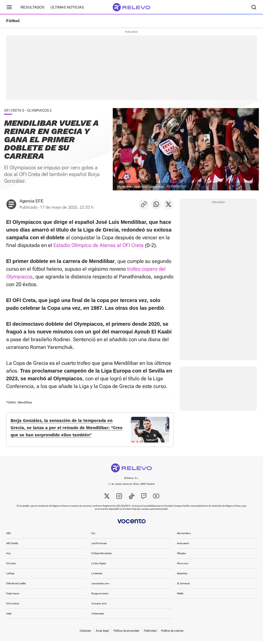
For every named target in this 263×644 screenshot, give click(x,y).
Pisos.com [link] (183, 566)
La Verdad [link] (97, 576)
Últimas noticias (67, 7)
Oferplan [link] (181, 556)
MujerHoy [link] (182, 576)
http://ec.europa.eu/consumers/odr (150, 512)
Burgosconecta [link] (100, 597)
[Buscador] (254, 7)
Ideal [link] (9, 617)
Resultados (32, 7)
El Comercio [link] (13, 607)
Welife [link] (180, 597)
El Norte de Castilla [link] (16, 586)
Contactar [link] (85, 634)
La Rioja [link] (10, 576)
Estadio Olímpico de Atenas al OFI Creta (98, 245)
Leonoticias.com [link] (100, 586)
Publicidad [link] (150, 634)
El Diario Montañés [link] (101, 556)
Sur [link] (93, 536)
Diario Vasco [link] (13, 597)
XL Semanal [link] (183, 586)
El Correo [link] (11, 566)
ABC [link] (8, 536)
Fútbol (13, 21)
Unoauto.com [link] (99, 607)
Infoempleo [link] (98, 617)
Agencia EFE (31, 201)
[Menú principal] (9, 7)
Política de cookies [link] (172, 634)
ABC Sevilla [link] (12, 546)
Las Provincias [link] (99, 546)
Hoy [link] (8, 556)
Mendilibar (25, 402)
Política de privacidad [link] (126, 634)
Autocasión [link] (183, 546)
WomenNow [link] (184, 536)
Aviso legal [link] (102, 634)
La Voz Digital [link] (98, 566)
